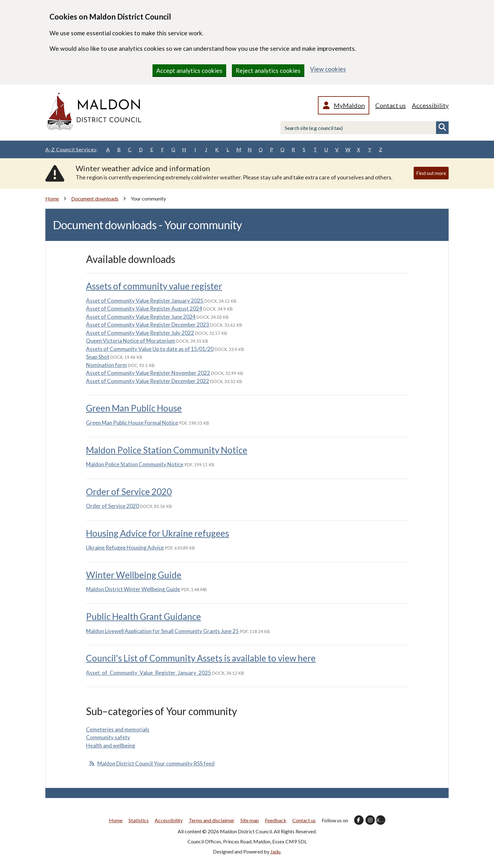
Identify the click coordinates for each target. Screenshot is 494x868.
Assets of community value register (154, 286)
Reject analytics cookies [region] (268, 70)
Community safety (108, 737)
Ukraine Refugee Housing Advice (125, 548)
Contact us (391, 105)
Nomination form (106, 365)
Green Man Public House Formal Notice (132, 423)
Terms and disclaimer (212, 820)
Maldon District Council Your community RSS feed (156, 763)
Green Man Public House (134, 408)
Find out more (431, 173)
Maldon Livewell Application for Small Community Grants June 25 (162, 631)
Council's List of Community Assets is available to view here (201, 658)
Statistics (139, 820)
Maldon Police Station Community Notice (167, 450)
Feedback (276, 820)
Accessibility (430, 105)
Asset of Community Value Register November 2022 (148, 373)
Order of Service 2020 (129, 492)
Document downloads (95, 198)
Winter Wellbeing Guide (134, 575)
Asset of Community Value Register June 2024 (141, 317)
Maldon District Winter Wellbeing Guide (133, 589)
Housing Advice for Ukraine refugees (158, 533)
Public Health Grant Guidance (144, 616)
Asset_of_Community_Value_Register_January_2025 (149, 673)
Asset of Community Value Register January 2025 (145, 301)
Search (442, 128)
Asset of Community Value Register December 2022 (148, 381)
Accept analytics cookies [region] (189, 70)
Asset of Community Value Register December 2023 (148, 325)
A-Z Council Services (72, 149)
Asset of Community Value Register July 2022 (140, 333)
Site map (250, 820)
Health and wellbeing (111, 746)
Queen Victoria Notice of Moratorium (131, 341)
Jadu (275, 851)
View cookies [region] (328, 69)
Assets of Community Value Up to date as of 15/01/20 (150, 349)
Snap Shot (98, 357)
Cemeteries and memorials (118, 729)
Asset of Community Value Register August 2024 (144, 309)
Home (52, 198)
